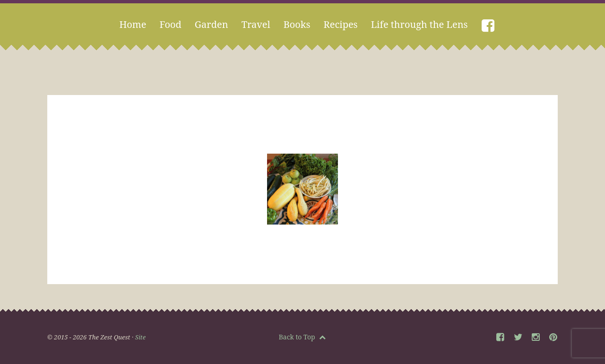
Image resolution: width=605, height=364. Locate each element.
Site (140, 337)
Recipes (341, 24)
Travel (256, 24)
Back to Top (302, 337)
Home (133, 24)
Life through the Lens (419, 24)
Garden (212, 24)
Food (170, 24)
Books (297, 24)
